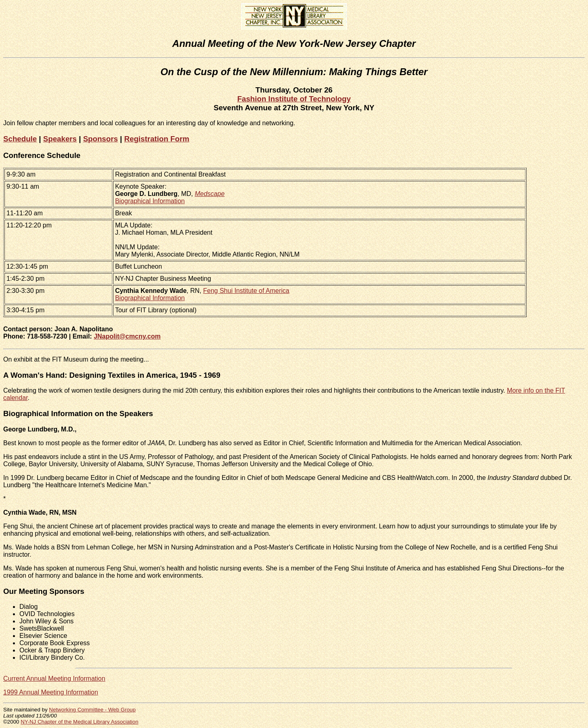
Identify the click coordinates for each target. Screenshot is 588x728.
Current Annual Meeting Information (54, 679)
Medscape (210, 194)
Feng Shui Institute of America (246, 291)
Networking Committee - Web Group (92, 710)
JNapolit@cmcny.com (127, 336)
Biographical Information (150, 201)
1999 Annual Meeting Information (51, 692)
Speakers (60, 139)
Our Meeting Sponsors (44, 591)
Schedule (20, 139)
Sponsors (101, 139)
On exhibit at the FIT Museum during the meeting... (76, 359)
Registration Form (157, 139)
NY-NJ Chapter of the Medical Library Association (79, 722)
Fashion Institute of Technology (294, 99)
